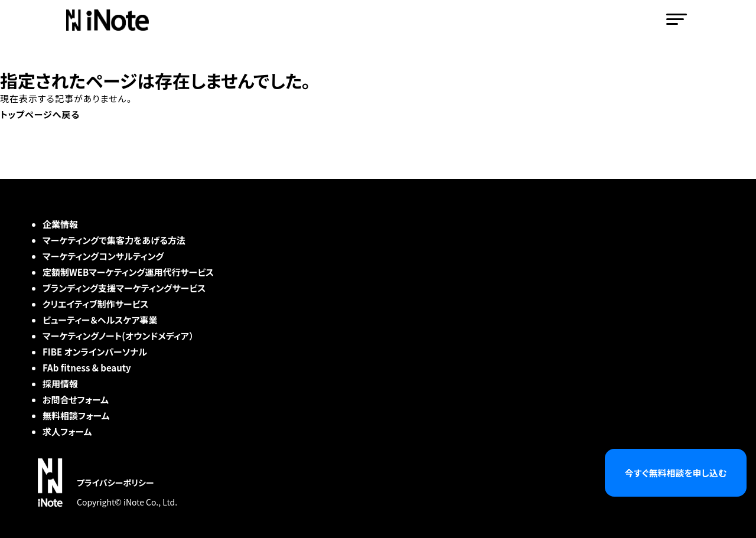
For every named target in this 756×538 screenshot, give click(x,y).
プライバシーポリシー (115, 482)
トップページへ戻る (40, 114)
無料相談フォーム (76, 415)
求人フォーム (67, 431)
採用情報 (60, 384)
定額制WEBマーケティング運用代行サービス (128, 272)
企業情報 (60, 224)
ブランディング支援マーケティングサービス (124, 288)
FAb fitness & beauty (87, 368)
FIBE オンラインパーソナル (95, 352)
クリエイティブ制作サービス (95, 304)
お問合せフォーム (76, 400)
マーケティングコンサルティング (103, 256)
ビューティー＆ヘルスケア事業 (100, 320)
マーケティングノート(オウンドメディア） (118, 336)
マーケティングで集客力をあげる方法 (114, 240)
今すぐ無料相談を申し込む (676, 473)
